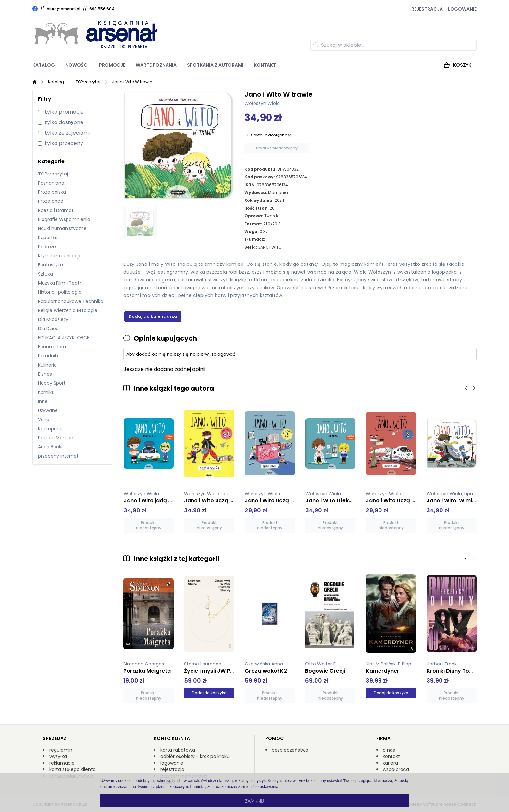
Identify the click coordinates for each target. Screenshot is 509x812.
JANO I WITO (270, 247)
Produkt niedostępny (277, 148)
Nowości (77, 65)
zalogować (223, 354)
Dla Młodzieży (53, 319)
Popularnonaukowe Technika (71, 301)
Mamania (278, 193)
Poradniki (48, 356)
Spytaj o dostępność (271, 135)
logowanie (172, 763)
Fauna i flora (52, 347)
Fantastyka (50, 265)
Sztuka (45, 274)
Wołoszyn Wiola (262, 103)
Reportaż (48, 238)
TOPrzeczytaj (88, 82)
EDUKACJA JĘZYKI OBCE (64, 338)
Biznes (45, 374)
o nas (389, 750)
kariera (390, 763)
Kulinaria (47, 365)
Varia (44, 419)
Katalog (44, 65)
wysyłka (58, 756)
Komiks (46, 392)
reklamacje (62, 763)
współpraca (396, 769)
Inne (43, 401)
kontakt (391, 756)
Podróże (47, 247)
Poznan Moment (57, 438)
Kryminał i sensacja (60, 256)
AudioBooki (50, 447)
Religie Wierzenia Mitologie (68, 310)
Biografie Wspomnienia (64, 219)
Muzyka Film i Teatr (60, 283)
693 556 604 (102, 9)
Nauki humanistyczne (62, 228)
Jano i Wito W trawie (132, 82)
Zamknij (254, 801)
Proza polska (52, 192)
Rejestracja (427, 9)
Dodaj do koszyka (209, 693)
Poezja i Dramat (56, 210)
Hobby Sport (52, 383)
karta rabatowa (178, 750)
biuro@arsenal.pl (63, 9)
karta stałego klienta (73, 769)
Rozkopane (50, 429)
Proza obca (51, 201)
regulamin (61, 750)
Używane (48, 410)
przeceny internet (58, 456)
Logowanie (462, 9)
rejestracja (172, 769)
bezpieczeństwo (290, 750)
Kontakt (265, 65)
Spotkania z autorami (215, 65)
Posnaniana (51, 183)
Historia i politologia (60, 292)
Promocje (112, 65)
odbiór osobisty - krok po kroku (195, 756)
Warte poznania (156, 65)
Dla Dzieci (49, 329)
